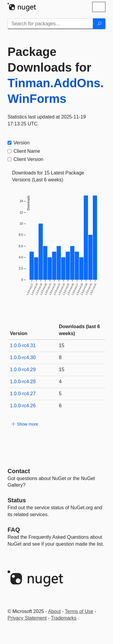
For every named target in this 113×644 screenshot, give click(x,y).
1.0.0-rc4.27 (23, 394)
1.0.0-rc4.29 (23, 370)
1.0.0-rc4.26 (23, 406)
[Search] (99, 24)
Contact (19, 471)
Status (17, 500)
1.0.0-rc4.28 (23, 382)
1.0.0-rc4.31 (23, 345)
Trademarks (64, 618)
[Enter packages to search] (50, 24)
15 (62, 345)
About (55, 611)
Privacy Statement (27, 618)
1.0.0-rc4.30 (23, 357)
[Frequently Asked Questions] (14, 530)
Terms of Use (79, 611)
